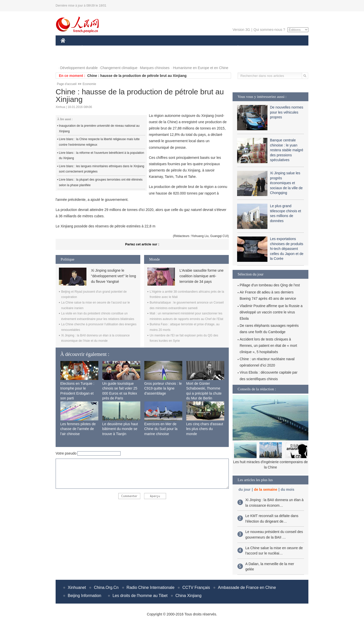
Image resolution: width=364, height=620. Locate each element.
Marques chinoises (155, 68)
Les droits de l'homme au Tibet (140, 596)
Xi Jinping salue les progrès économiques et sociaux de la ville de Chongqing (286, 183)
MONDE (114, 48)
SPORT (255, 48)
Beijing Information (85, 596)
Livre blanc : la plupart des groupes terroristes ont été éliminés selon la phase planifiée (101, 182)
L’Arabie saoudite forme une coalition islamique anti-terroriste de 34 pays (201, 276)
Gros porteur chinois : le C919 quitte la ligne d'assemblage (163, 388)
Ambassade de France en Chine (247, 587)
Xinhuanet (77, 587)
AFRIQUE (136, 48)
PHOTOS (71, 58)
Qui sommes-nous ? (269, 30)
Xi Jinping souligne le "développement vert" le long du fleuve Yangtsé (113, 276)
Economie (89, 84)
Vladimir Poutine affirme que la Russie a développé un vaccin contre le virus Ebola (271, 312)
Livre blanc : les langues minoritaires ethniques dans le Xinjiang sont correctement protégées (102, 169)
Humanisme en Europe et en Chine (201, 68)
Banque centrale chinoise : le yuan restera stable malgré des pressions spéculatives (287, 150)
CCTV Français (196, 587)
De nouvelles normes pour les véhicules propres (287, 112)
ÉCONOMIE (91, 48)
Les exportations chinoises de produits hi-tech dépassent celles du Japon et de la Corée (287, 249)
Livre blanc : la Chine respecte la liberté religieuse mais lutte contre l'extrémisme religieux (99, 142)
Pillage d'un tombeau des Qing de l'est (270, 285)
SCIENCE (158, 48)
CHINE (69, 48)
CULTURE (180, 48)
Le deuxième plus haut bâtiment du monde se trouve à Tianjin (120, 429)
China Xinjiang (188, 596)
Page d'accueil (67, 84)
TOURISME (277, 48)
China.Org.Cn (106, 587)
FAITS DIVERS (208, 48)
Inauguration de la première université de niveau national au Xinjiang (99, 129)
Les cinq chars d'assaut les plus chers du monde (205, 429)
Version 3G (241, 30)
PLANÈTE (235, 48)
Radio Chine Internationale (151, 587)
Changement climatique (119, 68)
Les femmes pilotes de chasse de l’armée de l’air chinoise (78, 429)
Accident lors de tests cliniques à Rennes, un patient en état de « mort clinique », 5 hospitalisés (268, 346)
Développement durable (79, 68)
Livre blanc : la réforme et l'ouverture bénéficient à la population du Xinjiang (101, 156)
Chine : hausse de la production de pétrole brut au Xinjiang (137, 76)
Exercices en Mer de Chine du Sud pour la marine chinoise (161, 429)
